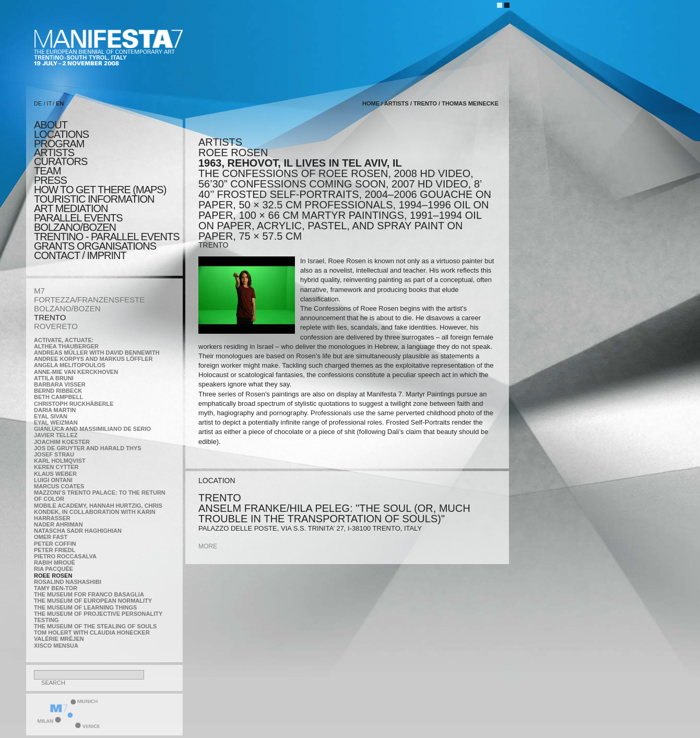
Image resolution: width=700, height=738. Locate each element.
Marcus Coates (59, 486)
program (59, 144)
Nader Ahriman (58, 524)
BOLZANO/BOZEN (67, 308)
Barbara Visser (60, 384)
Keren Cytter (56, 467)
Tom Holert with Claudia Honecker (92, 632)
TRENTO (50, 317)
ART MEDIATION (71, 208)
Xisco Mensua (56, 646)
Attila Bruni (54, 378)
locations (61, 134)
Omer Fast (51, 537)
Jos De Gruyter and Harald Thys (88, 448)
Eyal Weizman (56, 423)
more (208, 546)
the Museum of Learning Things (85, 607)
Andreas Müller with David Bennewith (97, 353)
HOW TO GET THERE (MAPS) (100, 190)
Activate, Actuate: (64, 340)
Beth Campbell (58, 397)
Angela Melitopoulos (70, 365)
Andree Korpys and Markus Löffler (93, 359)
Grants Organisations (95, 246)
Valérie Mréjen (59, 639)
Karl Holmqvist (60, 461)
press (50, 180)
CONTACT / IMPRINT (80, 255)
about (51, 125)
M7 (39, 291)
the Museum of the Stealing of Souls (95, 626)
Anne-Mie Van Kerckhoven (76, 372)
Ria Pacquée (54, 569)
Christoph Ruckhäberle (74, 404)
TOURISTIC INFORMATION (94, 199)
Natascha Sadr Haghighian (78, 531)
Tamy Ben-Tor (56, 588)
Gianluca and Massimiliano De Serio (92, 429)
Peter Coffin (55, 544)
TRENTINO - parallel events (107, 237)
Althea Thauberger (66, 346)
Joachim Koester (62, 442)
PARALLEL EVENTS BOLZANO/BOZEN (78, 222)
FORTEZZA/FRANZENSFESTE (89, 300)
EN (60, 103)
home (371, 103)
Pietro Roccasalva (65, 556)
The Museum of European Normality (93, 601)
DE (38, 103)
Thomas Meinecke (470, 103)
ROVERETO (56, 326)
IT (50, 103)
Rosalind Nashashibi (68, 582)
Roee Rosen (53, 576)
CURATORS (61, 161)
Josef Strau (54, 454)
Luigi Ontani (53, 480)
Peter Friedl (55, 550)
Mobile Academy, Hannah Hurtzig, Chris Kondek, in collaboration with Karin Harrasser (98, 512)
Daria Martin (55, 410)
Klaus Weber (55, 474)
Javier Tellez (56, 435)
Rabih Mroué (55, 563)
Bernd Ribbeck (58, 391)
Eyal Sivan (51, 416)
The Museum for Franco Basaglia (89, 594)
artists (54, 153)
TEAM (48, 171)
